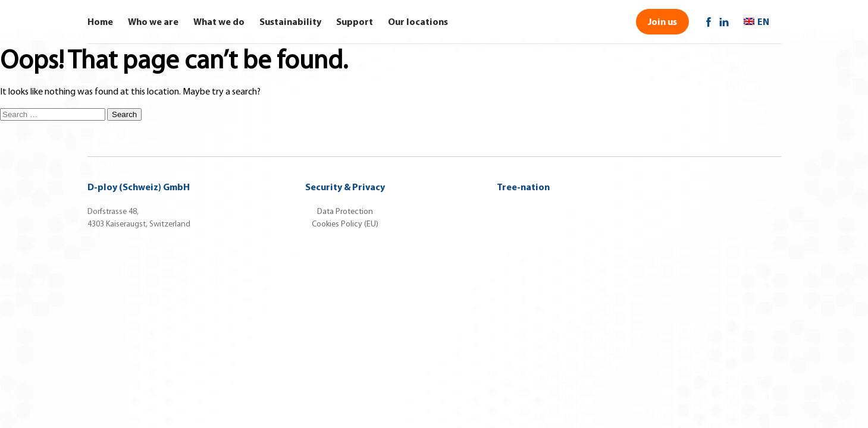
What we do (219, 21)
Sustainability (290, 21)
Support (355, 21)
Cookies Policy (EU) (345, 224)
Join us (662, 21)
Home (100, 21)
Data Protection (345, 211)
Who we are (153, 21)
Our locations (418, 21)
